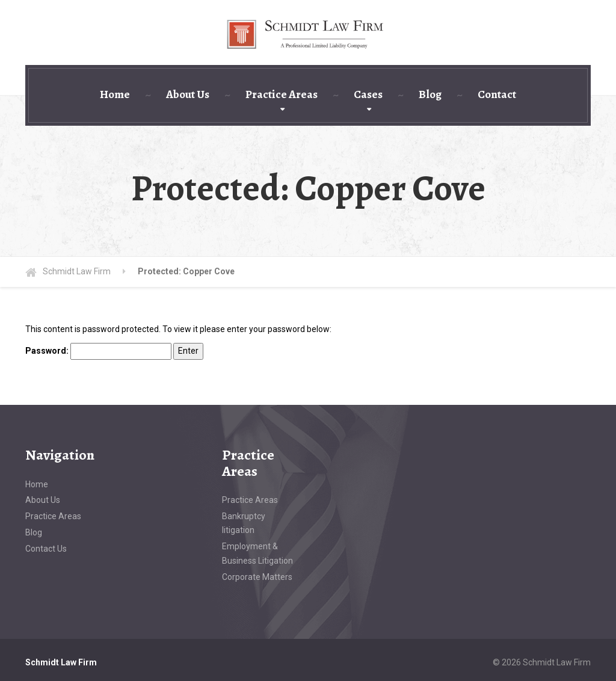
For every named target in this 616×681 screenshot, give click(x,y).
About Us (188, 94)
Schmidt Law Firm (61, 662)
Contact (497, 94)
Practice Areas (282, 94)
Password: (98, 351)
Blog (430, 94)
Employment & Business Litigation (257, 553)
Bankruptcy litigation (244, 523)
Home (115, 94)
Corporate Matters (257, 577)
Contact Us (46, 549)
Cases (368, 94)
